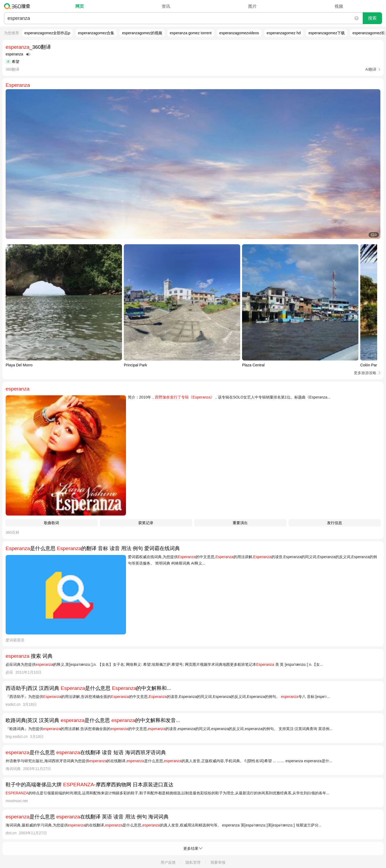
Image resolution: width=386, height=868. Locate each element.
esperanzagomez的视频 (142, 33)
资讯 (166, 6)
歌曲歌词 (51, 523)
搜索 (372, 18)
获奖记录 (146, 523)
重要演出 (240, 523)
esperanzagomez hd (284, 33)
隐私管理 (193, 862)
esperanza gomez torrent (191, 33)
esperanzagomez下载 (327, 33)
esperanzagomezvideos (239, 33)
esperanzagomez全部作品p (47, 33)
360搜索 (18, 6)
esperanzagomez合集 (96, 33)
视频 (339, 6)
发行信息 (335, 523)
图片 (253, 6)
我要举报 (218, 862)
